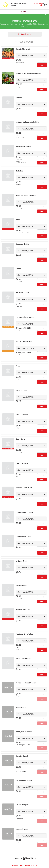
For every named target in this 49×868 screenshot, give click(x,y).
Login (36, 4)
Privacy (15, 865)
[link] (31, 56)
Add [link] (42, 65)
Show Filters (24, 34)
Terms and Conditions (28, 865)
